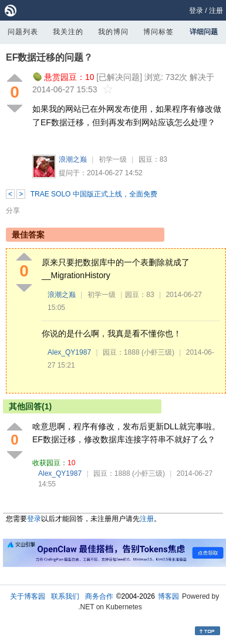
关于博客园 (28, 596)
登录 (196, 11)
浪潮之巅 (73, 159)
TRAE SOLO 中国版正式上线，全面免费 (94, 194)
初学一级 (113, 159)
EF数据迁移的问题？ (49, 57)
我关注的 (68, 32)
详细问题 (204, 32)
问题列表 (23, 32)
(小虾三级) (158, 352)
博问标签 (158, 32)
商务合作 (99, 596)
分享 (13, 211)
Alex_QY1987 (69, 352)
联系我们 (65, 596)
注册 (216, 11)
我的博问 (113, 32)
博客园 (168, 596)
